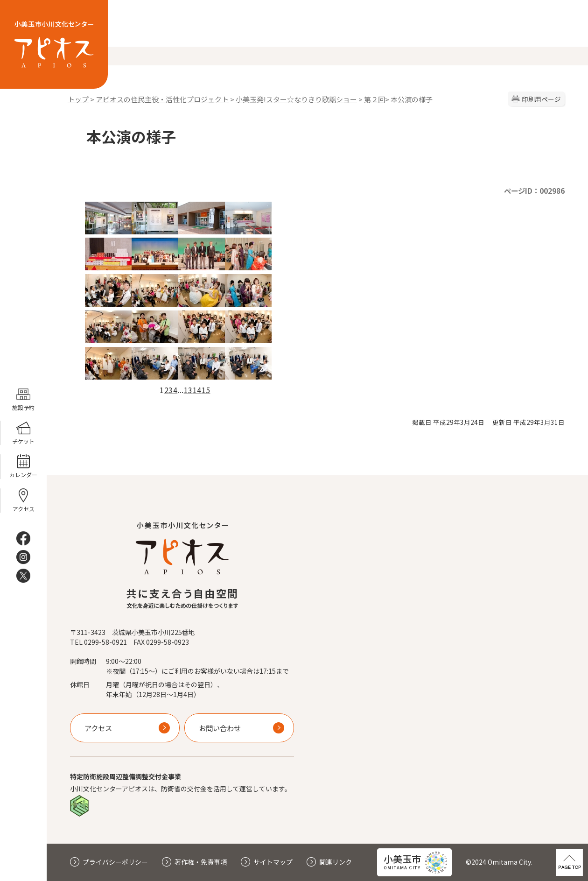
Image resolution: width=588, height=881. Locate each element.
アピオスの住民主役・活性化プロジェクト (162, 99)
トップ (78, 99)
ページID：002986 (534, 190)
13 (188, 390)
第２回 (374, 99)
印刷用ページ (541, 99)
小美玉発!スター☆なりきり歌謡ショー (296, 99)
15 (206, 390)
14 (197, 390)
